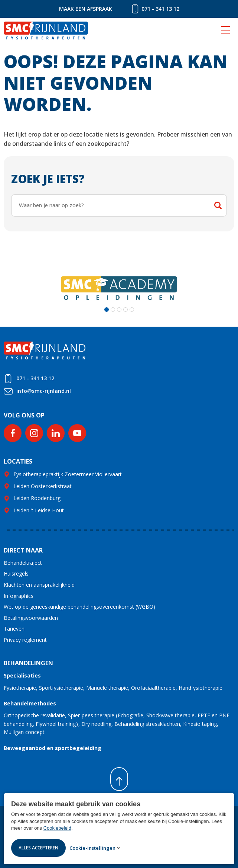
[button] (107, 310)
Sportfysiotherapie (61, 688)
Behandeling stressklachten (147, 724)
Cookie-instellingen (92, 848)
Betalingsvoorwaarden (31, 618)
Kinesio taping (200, 724)
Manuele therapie (107, 688)
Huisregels (16, 574)
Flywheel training (56, 724)
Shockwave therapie (170, 715)
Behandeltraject (23, 563)
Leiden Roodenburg (37, 498)
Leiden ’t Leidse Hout (39, 510)
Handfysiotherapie (200, 688)
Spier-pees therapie (91, 715)
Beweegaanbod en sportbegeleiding (53, 748)
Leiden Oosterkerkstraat (43, 486)
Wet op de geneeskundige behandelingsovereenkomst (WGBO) (79, 607)
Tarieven (14, 629)
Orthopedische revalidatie (34, 715)
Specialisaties (22, 675)
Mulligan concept (24, 732)
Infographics (19, 596)
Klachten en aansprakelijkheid (39, 585)
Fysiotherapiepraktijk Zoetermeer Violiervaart (68, 474)
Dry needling (96, 724)
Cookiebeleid (57, 828)
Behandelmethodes (30, 703)
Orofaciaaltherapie (153, 688)
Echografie (131, 715)
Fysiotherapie (20, 688)
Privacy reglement (25, 640)
